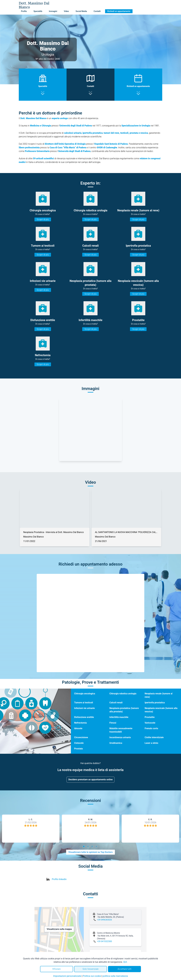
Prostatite (150, 717)
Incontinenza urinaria (120, 737)
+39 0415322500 (105, 941)
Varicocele (150, 723)
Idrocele (78, 728)
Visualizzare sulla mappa (59, 929)
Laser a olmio (152, 743)
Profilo (24, 11)
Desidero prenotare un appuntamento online (90, 780)
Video (66, 11)
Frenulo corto (151, 728)
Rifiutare (56, 969)
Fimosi (113, 723)
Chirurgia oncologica (85, 694)
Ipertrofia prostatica (155, 703)
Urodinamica (116, 743)
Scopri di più (43, 219)
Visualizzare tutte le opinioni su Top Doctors (90, 852)
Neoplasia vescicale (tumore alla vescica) (161, 710)
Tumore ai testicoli (84, 703)
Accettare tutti (124, 969)
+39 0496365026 (105, 920)
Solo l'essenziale (90, 969)
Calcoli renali (116, 703)
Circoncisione (81, 737)
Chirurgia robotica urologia (123, 694)
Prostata (79, 749)
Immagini (53, 11)
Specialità (38, 11)
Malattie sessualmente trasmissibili (121, 730)
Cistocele (79, 743)
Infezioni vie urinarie (85, 708)
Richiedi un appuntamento (119, 11)
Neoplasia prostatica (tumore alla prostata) (124, 710)
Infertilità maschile (119, 717)
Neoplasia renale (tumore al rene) (159, 695)
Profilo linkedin (59, 879)
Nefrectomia (80, 723)
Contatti (97, 11)
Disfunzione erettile (84, 717)
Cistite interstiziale (154, 737)
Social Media (81, 11)
